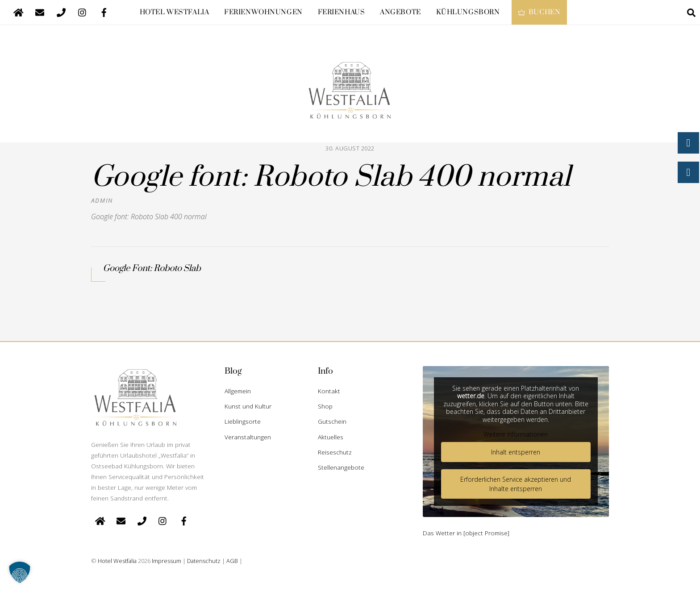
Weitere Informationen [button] (516, 434)
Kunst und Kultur (248, 406)
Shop (325, 406)
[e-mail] (40, 12)
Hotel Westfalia (175, 12)
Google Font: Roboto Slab (152, 269)
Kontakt (329, 391)
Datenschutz (204, 561)
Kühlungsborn (468, 12)
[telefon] (61, 12)
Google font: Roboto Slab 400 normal (331, 177)
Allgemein (238, 391)
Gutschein (332, 421)
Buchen (539, 12)
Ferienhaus (342, 12)
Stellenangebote (341, 467)
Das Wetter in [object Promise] (466, 533)
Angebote (400, 12)
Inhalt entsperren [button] (516, 452)
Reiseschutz (335, 452)
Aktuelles (331, 437)
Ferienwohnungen (263, 12)
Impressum (167, 561)
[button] (20, 572)
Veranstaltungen (248, 437)
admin (102, 200)
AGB (232, 561)
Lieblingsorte (243, 421)
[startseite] (18, 12)
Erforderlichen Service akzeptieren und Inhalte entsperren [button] (516, 484)
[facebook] (104, 12)
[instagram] (83, 12)
